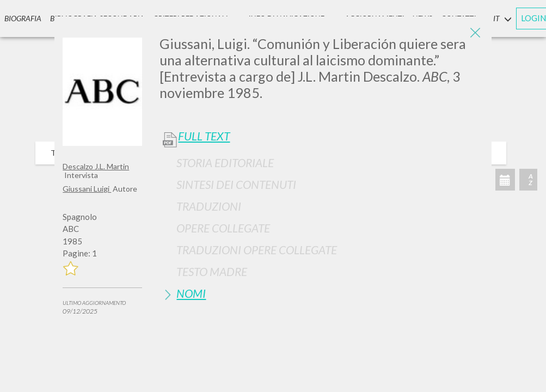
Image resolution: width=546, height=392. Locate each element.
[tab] (321, 163)
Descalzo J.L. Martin (96, 166)
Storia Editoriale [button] (225, 163)
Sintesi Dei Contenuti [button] (236, 184)
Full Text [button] (204, 136)
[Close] (475, 33)
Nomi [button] (191, 293)
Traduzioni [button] (209, 206)
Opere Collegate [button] (223, 228)
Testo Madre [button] (212, 271)
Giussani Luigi (87, 189)
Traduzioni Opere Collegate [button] (257, 250)
